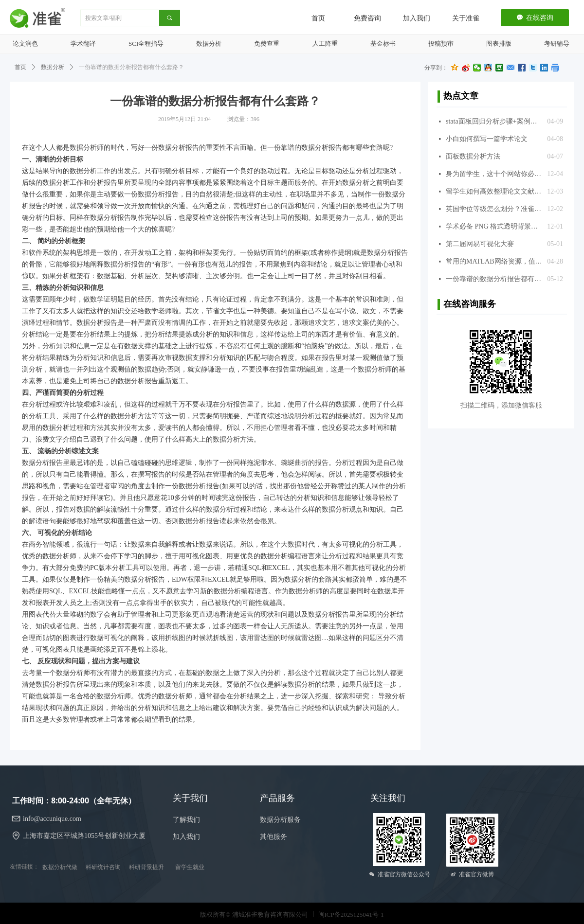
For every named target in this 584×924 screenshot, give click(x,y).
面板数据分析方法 (473, 156)
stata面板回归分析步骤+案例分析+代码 (494, 121)
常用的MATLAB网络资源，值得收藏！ (494, 261)
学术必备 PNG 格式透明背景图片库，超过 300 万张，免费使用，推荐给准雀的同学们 (494, 226)
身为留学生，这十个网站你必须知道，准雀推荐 (494, 174)
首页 (20, 67)
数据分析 (53, 67)
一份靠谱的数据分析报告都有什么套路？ (494, 279)
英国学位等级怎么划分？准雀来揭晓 (494, 209)
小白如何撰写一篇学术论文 (487, 139)
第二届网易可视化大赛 (480, 244)
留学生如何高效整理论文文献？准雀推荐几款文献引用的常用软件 (494, 191)
